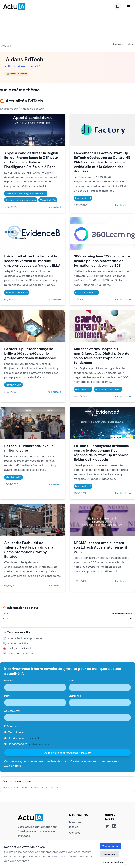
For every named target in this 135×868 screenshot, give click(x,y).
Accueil (6, 46)
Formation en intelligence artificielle (26, 194)
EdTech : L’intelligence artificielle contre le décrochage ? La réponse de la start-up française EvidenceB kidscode (101, 453)
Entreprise (75, 696)
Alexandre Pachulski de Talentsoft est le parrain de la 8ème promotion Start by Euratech (29, 550)
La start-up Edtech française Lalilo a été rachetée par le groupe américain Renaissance (30, 353)
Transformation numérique (21, 200)
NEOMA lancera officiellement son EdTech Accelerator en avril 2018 (100, 547)
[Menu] (129, 7)
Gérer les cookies (113, 862)
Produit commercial (17, 292)
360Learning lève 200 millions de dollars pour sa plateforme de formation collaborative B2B (102, 261)
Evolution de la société (108, 389)
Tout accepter (111, 846)
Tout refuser (110, 854)
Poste (7, 696)
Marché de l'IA (48, 200)
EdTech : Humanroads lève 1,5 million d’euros (29, 448)
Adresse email (12, 711)
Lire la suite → (53, 207)
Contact (75, 833)
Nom (72, 681)
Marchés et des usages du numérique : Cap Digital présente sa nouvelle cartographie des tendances (102, 356)
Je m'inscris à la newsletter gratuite (68, 753)
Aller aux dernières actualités (23, 66)
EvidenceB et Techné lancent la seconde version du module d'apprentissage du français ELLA (32, 261)
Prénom (9, 681)
